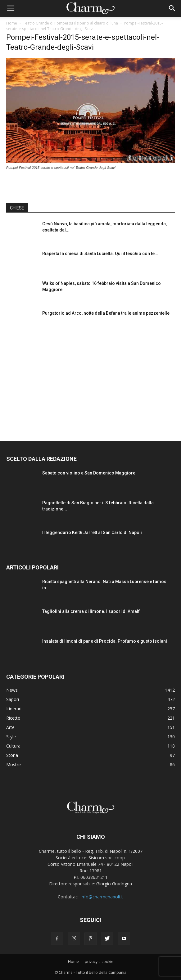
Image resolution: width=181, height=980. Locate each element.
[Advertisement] (91, 380)
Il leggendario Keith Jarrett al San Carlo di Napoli (92, 533)
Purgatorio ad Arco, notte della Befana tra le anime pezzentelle (106, 313)
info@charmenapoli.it (102, 897)
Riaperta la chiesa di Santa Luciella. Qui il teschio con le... (100, 254)
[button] (172, 8)
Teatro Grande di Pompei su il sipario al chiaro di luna (70, 23)
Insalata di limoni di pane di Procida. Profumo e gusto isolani (105, 641)
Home (12, 23)
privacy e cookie (99, 962)
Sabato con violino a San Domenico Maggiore (89, 473)
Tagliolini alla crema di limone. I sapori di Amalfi (91, 611)
